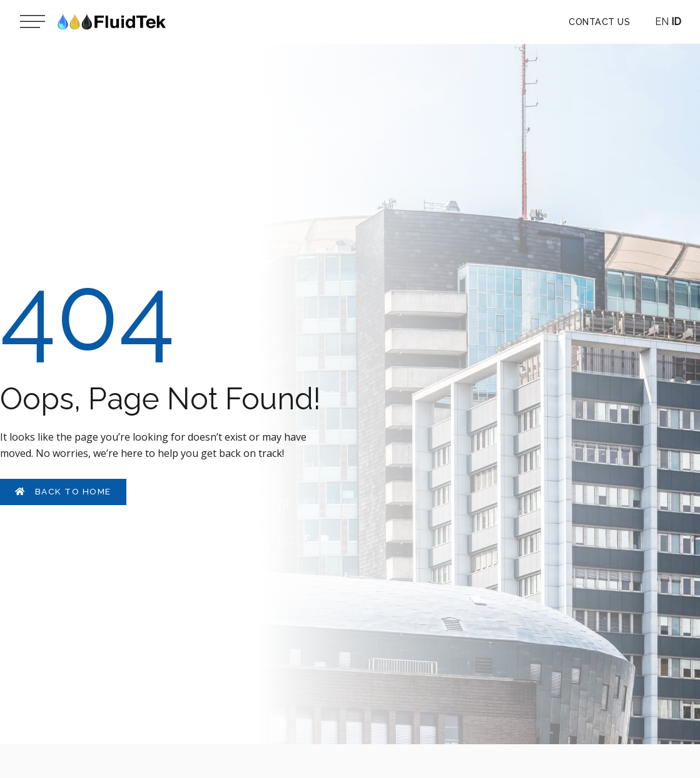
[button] (599, 22)
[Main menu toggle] (33, 22)
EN (662, 22)
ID (676, 22)
